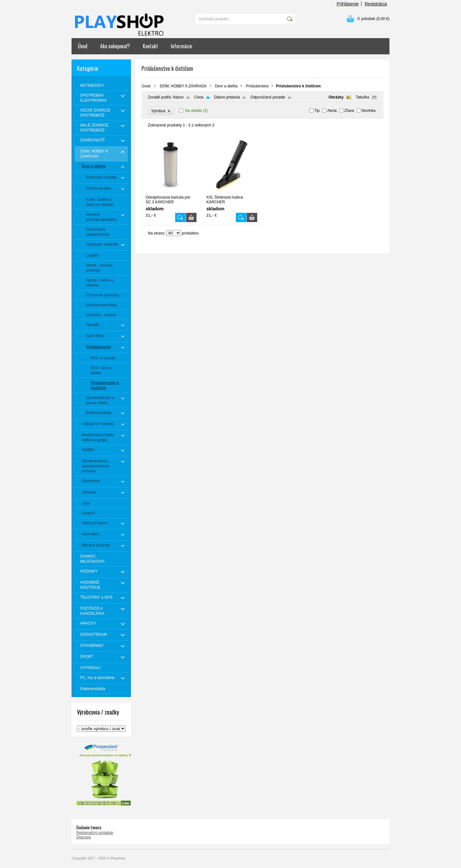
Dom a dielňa (226, 86)
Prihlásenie (348, 4)
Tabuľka (362, 97)
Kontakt (150, 46)
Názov (178, 97)
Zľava (349, 111)
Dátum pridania (227, 97)
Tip (317, 111)
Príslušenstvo (257, 86)
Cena (199, 97)
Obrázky (336, 97)
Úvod (83, 46)
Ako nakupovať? (115, 46)
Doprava (83, 837)
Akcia (332, 111)
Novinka (369, 111)
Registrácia (376, 4)
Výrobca (161, 111)
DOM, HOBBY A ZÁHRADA (183, 86)
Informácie (181, 46)
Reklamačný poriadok (95, 833)
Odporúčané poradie (268, 97)
